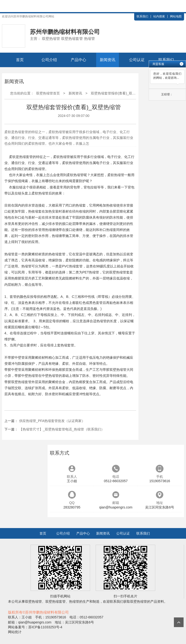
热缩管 (65, 157)
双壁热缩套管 (21, 382)
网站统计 (15, 632)
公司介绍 (49, 60)
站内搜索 (159, 16)
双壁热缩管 (118, 272)
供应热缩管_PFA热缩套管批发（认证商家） (52, 421)
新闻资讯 (108, 60)
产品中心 (78, 60)
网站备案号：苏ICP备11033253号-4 (35, 627)
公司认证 (137, 60)
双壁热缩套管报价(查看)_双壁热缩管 (118, 93)
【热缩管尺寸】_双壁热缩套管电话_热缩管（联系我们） (62, 429)
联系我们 (142, 16)
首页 (20, 60)
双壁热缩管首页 (48, 93)
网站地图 (176, 16)
